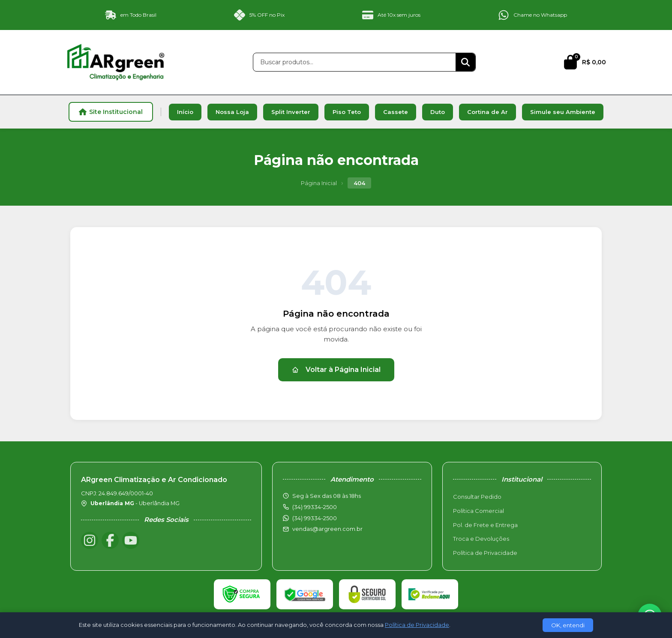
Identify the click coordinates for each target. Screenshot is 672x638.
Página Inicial (319, 183)
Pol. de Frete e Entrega (485, 525)
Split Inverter (291, 112)
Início (185, 112)
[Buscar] (465, 62)
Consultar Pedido (477, 497)
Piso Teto (347, 112)
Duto (438, 112)
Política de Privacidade (485, 553)
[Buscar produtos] (354, 62)
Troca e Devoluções (481, 539)
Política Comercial (478, 511)
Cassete (396, 112)
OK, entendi (568, 625)
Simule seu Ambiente (563, 112)
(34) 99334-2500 (315, 518)
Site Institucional (111, 112)
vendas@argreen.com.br (327, 529)
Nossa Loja (232, 112)
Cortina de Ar (487, 112)
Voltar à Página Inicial (336, 370)
